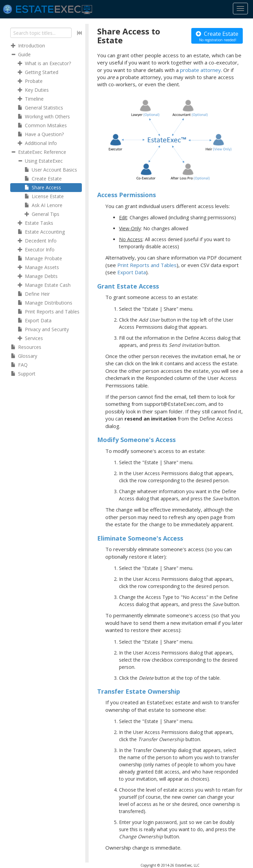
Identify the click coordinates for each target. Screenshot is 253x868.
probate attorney (200, 70)
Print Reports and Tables (147, 265)
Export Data (132, 272)
